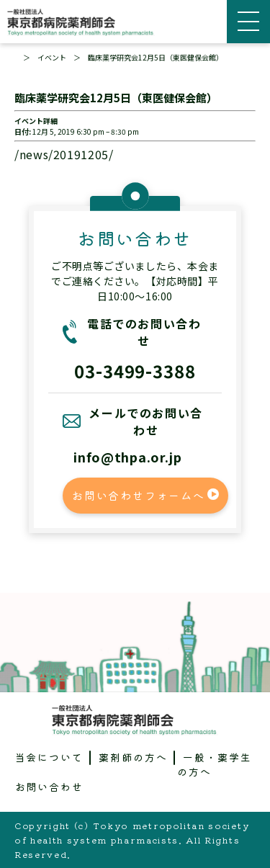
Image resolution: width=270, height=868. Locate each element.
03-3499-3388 (135, 371)
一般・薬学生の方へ (215, 764)
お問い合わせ (50, 787)
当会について (50, 757)
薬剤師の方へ (133, 757)
